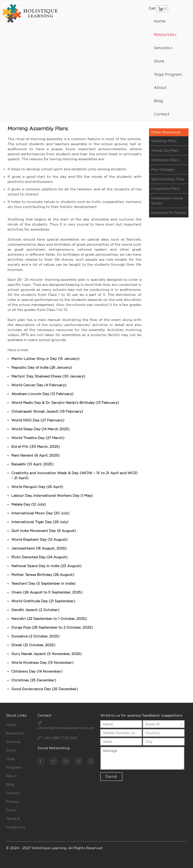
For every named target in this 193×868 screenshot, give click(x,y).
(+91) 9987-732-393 (57, 738)
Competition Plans (166, 189)
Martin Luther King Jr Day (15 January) (45, 359)
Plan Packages (163, 170)
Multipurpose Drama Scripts (167, 201)
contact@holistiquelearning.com (66, 728)
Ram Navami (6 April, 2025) (35, 455)
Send (111, 776)
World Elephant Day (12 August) (39, 539)
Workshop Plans (164, 141)
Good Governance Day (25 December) (45, 689)
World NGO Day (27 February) (38, 420)
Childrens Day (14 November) (37, 671)
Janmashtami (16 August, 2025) (39, 548)
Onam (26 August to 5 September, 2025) (47, 592)
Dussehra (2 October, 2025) (35, 636)
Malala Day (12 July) (29, 504)
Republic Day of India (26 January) (42, 367)
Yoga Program (168, 74)
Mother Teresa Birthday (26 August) (43, 575)
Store (159, 61)
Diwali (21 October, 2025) (33, 645)
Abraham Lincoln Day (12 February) (42, 394)
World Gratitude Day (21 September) (43, 601)
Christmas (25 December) (34, 680)
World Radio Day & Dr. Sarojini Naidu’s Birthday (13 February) (65, 403)
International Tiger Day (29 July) (40, 522)
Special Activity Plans (168, 179)
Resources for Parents (169, 213)
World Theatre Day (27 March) (38, 438)
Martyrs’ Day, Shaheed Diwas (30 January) (48, 376)
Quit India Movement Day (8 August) (44, 531)
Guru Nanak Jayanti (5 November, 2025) (46, 654)
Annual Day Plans (165, 150)
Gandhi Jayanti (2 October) (35, 610)
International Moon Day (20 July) (40, 513)
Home (160, 21)
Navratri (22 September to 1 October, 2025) (49, 619)
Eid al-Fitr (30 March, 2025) (36, 447)
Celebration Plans (165, 160)
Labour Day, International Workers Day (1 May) (52, 496)
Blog (158, 101)
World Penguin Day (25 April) (37, 487)
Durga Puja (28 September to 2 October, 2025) (52, 627)
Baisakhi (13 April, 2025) (32, 464)
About (160, 87)
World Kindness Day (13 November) (42, 663)
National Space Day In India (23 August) (46, 566)
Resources (165, 34)
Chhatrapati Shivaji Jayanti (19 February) (47, 411)
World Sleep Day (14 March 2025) (40, 429)
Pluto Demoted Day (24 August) (39, 557)
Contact (162, 114)
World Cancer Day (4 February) (39, 385)
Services (163, 48)
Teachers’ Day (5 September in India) (43, 583)
